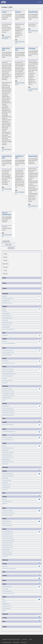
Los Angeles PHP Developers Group (9, 432)
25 (39, 578)
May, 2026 (11, 248)
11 (39, 425)
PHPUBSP (4, 611)
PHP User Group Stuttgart (7, 389)
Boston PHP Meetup (6, 313)
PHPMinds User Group (6, 523)
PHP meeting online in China (8, 350)
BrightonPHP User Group (7, 521)
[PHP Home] (4, 2)
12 (39, 432)
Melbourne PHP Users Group (8, 548)
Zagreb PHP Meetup (6, 550)
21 (39, 532)
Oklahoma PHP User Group (7, 552)
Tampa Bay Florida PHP (7, 587)
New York (4, 602)
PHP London (5, 378)
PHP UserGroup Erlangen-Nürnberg (9, 569)
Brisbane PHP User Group (7, 606)
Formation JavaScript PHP (7, 526)
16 (39, 474)
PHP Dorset (4, 341)
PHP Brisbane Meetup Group (8, 532)
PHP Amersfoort (5, 464)
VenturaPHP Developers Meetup (8, 396)
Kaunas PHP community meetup (8, 513)
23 (39, 567)
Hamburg (4, 446)
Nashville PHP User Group (7, 455)
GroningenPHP (5, 383)
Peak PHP (4, 400)
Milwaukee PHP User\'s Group (8, 462)
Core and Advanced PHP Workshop (9, 344)
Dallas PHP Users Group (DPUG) (8, 453)
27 (39, 587)
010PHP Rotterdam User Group (8, 415)
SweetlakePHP (5, 335)
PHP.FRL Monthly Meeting (7, 554)
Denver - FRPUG (5, 478)
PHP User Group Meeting (7, 355)
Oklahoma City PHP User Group (8, 457)
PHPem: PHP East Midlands (7, 380)
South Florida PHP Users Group (8, 391)
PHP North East (5, 490)
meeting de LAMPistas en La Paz (8, 353)
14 (39, 446)
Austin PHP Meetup (6, 406)
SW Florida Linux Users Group (8, 369)
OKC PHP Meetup (5, 450)
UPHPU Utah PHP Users (7, 485)
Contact (30, 639)
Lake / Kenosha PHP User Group (8, 541)
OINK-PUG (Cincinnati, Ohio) (8, 474)
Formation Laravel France (7, 591)
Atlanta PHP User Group (7, 316)
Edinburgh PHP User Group (7, 545)
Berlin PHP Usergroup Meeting (8, 371)
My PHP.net (24, 639)
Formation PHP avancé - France (8, 593)
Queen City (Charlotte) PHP (7, 438)
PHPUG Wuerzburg (6, 604)
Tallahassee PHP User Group (8, 543)
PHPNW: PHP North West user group (9, 374)
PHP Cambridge (5, 589)
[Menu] (41, 2)
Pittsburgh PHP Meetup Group (8, 298)
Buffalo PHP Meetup (6, 459)
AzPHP (4, 599)
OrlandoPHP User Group (7, 325)
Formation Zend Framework (7, 515)
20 (39, 521)
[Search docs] (39, 2)
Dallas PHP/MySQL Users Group (8, 448)
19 (39, 511)
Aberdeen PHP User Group (7, 303)
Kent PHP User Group (6, 487)
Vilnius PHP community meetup (8, 329)
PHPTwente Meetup (6, 327)
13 (39, 438)
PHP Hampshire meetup (7, 398)
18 (39, 499)
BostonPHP (4, 296)
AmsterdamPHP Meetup (7, 480)
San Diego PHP (5, 483)
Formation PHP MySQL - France (8, 440)
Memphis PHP (5, 566)
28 (39, 600)
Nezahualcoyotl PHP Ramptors (8, 425)
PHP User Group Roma (6, 608)
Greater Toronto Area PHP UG (8, 376)
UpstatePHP (5, 504)
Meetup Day (5, 311)
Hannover (4, 309)
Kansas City (4, 499)
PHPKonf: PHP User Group (7, 501)
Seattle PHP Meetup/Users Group (9, 413)
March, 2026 (6, 241)
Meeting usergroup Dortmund (8, 408)
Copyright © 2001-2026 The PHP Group (11, 639)
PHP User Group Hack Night (7, 511)
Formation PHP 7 (5, 361)
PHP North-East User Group (7, 536)
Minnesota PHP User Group (7, 323)
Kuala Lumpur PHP (6, 301)
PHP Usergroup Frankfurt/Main (8, 411)
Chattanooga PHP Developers (8, 534)
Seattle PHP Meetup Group (7, 318)
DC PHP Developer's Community (8, 393)
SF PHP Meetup (5, 320)
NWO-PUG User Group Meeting (8, 538)
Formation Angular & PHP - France (9, 363)
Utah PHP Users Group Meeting (8, 476)
